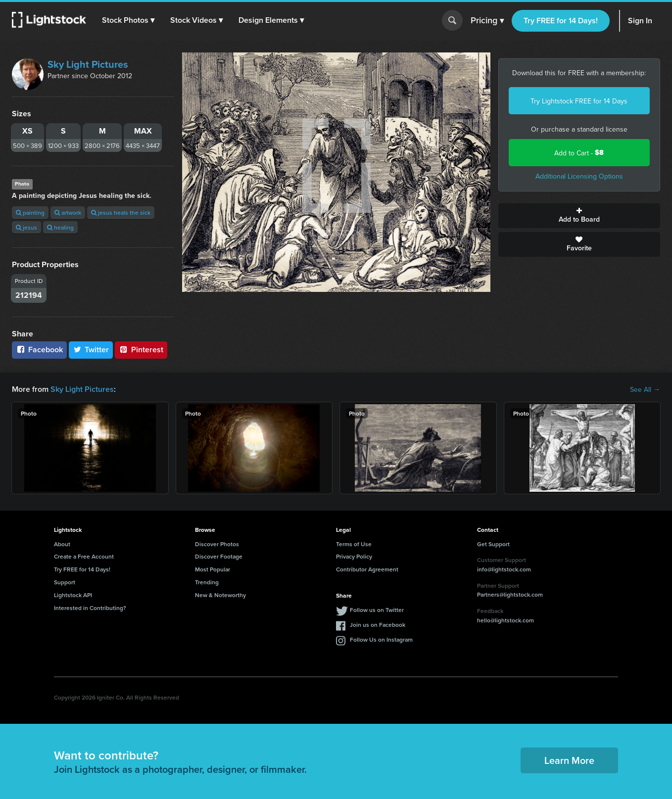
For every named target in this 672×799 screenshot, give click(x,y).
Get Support (493, 544)
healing (60, 227)
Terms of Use (354, 544)
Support (65, 582)
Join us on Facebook (378, 625)
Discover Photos (217, 544)
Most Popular (213, 569)
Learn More (569, 760)
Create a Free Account (84, 556)
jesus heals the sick (121, 212)
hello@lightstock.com (505, 620)
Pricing (487, 21)
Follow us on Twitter (377, 610)
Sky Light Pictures (88, 64)
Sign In (640, 21)
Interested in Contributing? (90, 608)
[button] (128, 20)
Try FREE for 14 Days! (561, 21)
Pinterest (141, 350)
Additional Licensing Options (579, 176)
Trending (207, 582)
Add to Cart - (579, 153)
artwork (68, 212)
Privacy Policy (354, 556)
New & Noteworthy (220, 595)
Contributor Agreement (367, 569)
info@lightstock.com (504, 569)
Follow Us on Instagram (381, 639)
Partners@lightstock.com (510, 594)
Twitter (91, 350)
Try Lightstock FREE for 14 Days (579, 101)
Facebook (39, 350)
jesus (26, 227)
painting (30, 212)
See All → (645, 389)
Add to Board (579, 216)
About (62, 544)
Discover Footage (219, 556)
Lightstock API (73, 595)
